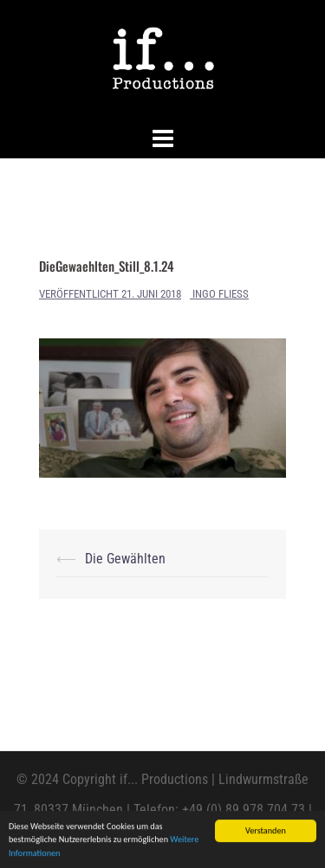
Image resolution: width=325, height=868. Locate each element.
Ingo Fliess (221, 294)
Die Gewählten (125, 559)
